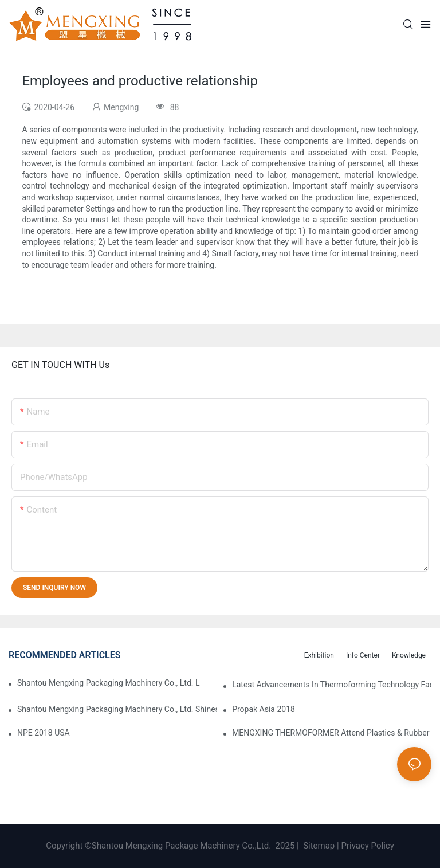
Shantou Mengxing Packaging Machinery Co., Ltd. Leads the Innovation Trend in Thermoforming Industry (109, 683)
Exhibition (319, 655)
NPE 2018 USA (44, 733)
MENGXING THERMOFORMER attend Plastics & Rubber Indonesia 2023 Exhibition (332, 733)
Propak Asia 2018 (264, 709)
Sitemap (318, 846)
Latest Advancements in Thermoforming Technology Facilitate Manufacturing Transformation (332, 685)
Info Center (363, 655)
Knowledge (409, 655)
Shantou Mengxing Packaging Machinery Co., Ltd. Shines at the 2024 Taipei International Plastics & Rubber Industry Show (117, 709)
